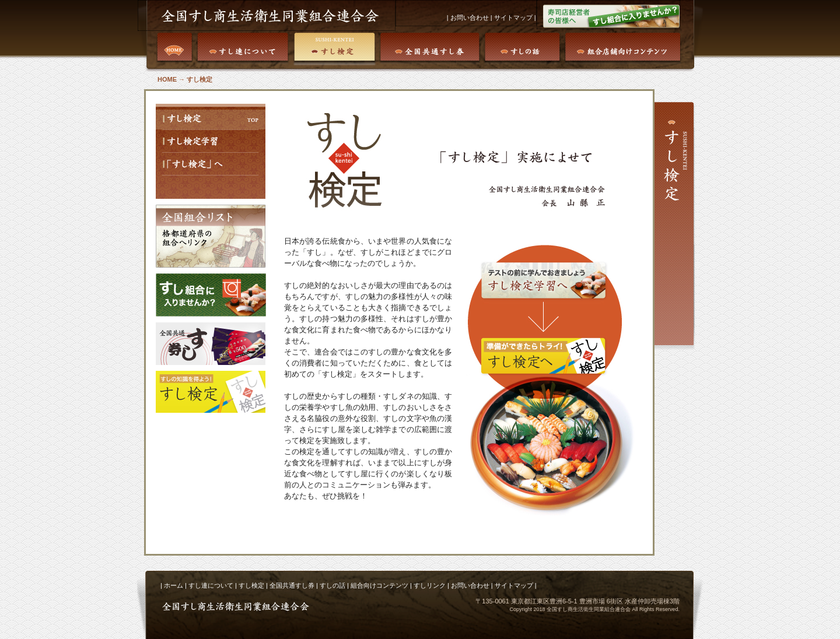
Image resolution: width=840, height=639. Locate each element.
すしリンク (430, 585)
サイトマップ (513, 17)
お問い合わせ (469, 17)
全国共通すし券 (292, 585)
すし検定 (251, 585)
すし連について (211, 585)
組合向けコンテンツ (379, 585)
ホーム (174, 585)
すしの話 (332, 585)
